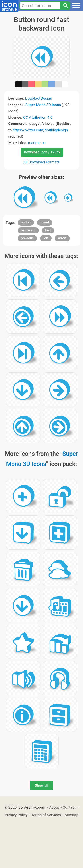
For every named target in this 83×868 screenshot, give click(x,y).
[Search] (65, 6)
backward (28, 230)
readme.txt (37, 143)
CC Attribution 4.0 (38, 117)
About (54, 807)
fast (48, 230)
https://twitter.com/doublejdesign (40, 130)
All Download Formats (41, 162)
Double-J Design (39, 98)
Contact (69, 807)
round (45, 222)
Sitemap (71, 815)
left (46, 238)
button (26, 222)
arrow (62, 238)
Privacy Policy (16, 815)
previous (27, 238)
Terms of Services (46, 815)
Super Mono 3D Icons (43, 105)
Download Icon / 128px (42, 152)
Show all (41, 785)
